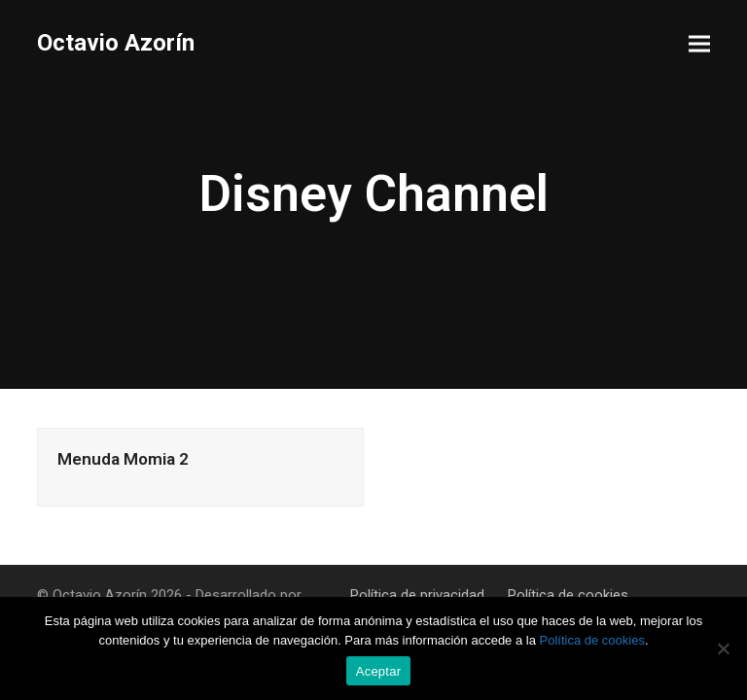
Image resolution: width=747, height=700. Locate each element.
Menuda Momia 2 (123, 459)
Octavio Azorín (116, 43)
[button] (699, 44)
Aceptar (379, 671)
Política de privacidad (417, 595)
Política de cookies (568, 595)
